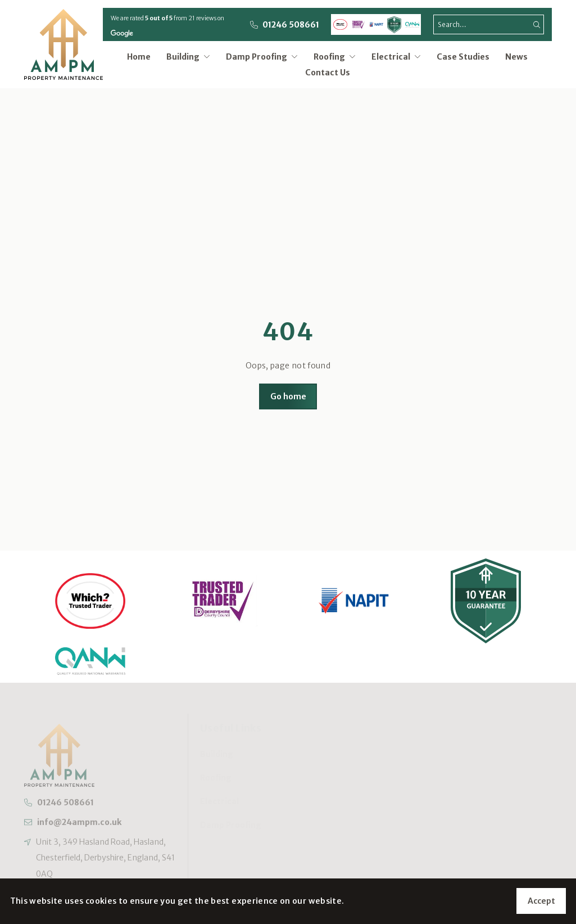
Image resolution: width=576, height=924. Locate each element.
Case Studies (463, 57)
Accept (541, 901)
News (516, 57)
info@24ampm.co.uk (79, 825)
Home (139, 57)
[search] (489, 24)
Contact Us (328, 73)
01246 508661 (291, 25)
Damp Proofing (262, 57)
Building (188, 57)
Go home (288, 396)
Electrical (396, 57)
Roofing (335, 57)
